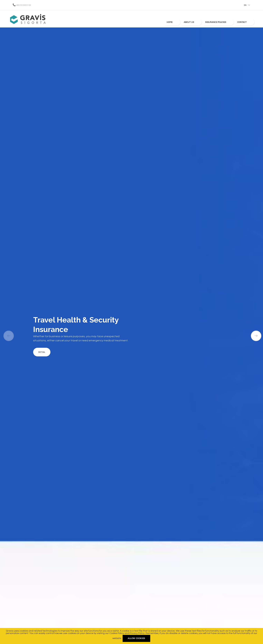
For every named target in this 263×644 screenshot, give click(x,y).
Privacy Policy (137, 633)
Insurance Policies (226, 19)
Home (191, 19)
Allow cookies (136, 638)
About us (205, 19)
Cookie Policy (117, 633)
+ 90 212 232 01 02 (23, 5)
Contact (247, 19)
